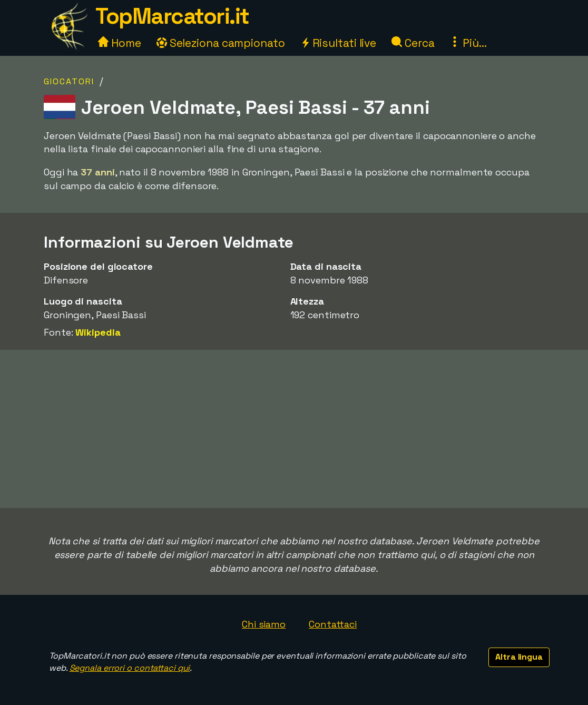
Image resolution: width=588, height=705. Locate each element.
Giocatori (69, 81)
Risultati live (339, 43)
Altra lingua (519, 657)
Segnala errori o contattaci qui (130, 668)
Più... (468, 43)
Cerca (413, 43)
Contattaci (333, 624)
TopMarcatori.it (172, 16)
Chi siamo (264, 624)
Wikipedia (98, 332)
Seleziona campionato (221, 43)
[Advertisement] (294, 429)
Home (120, 43)
